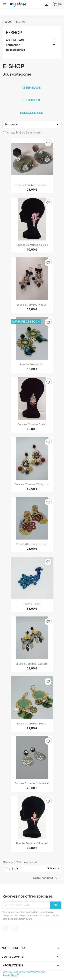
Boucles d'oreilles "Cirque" (32, 544)
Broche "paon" (32, 604)
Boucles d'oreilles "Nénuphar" (32, 185)
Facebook (6, 928)
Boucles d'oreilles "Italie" (32, 424)
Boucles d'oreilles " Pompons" (32, 484)
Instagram (15, 928)
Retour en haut (46, 878)
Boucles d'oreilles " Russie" (32, 843)
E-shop (14, 33)
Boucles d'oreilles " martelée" (32, 783)
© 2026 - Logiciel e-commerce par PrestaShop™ (24, 974)
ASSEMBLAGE (15, 40)
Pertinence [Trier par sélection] (32, 124)
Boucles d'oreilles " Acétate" (32, 664)
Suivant (54, 869)
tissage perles (15, 50)
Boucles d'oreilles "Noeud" (32, 305)
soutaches (13, 45)
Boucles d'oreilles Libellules (32, 245)
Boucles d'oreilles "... (32, 364)
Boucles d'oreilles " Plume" (32, 724)
